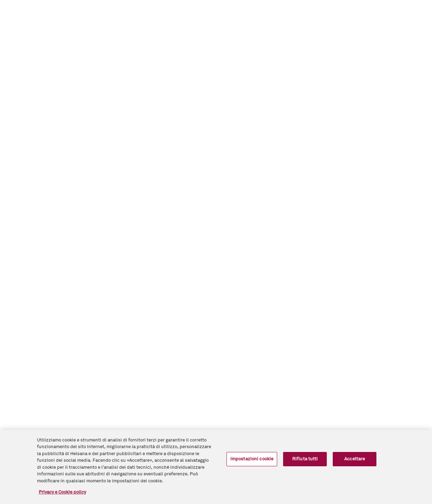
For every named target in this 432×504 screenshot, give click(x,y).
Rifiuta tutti (305, 459)
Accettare (355, 459)
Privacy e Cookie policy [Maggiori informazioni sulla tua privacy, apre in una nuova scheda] (62, 492)
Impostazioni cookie (252, 459)
